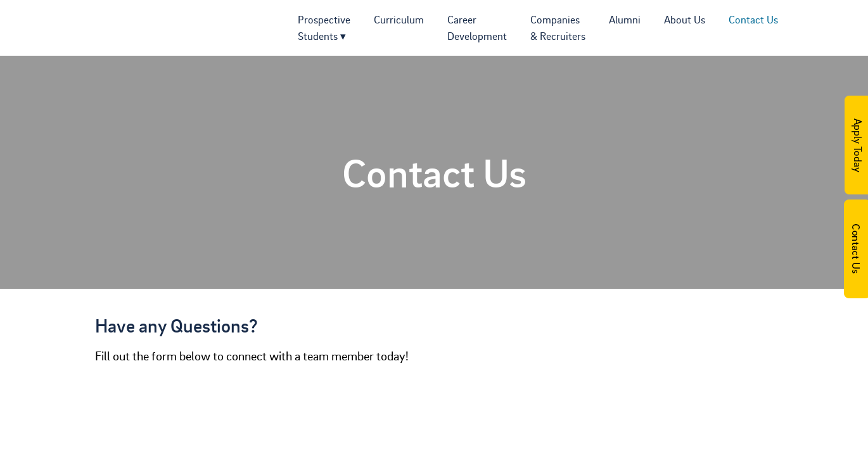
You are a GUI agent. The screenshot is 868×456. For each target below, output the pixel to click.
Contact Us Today (856, 249)
